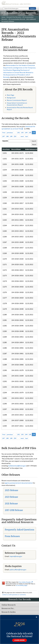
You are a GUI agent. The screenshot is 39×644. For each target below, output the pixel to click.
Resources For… (8, 608)
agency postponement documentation (19, 483)
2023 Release (11, 497)
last (27, 136)
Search (32, 8)
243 (22, 133)
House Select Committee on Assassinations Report (17, 104)
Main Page (11, 95)
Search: (5, 141)
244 (26, 133)
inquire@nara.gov (16, 556)
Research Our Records (14, 17)
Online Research (9, 605)
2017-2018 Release (14, 510)
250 (15, 136)
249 (11, 136)
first (4, 133)
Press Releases (12, 536)
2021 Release (11, 504)
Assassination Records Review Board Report (20, 108)
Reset (34, 145)
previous (10, 133)
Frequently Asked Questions (19, 530)
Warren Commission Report (17, 100)
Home (3, 17)
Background (11, 98)
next (22, 136)
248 (7, 136)
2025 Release (11, 490)
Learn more (20, 640)
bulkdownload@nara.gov (17, 466)
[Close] (37, 617)
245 (30, 133)
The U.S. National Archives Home (16, 3)
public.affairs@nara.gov (18, 570)
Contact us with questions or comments (14, 595)
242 (18, 133)
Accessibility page (22, 585)
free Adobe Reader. (26, 582)
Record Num (16, 149)
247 (3, 136)
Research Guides (9, 612)
